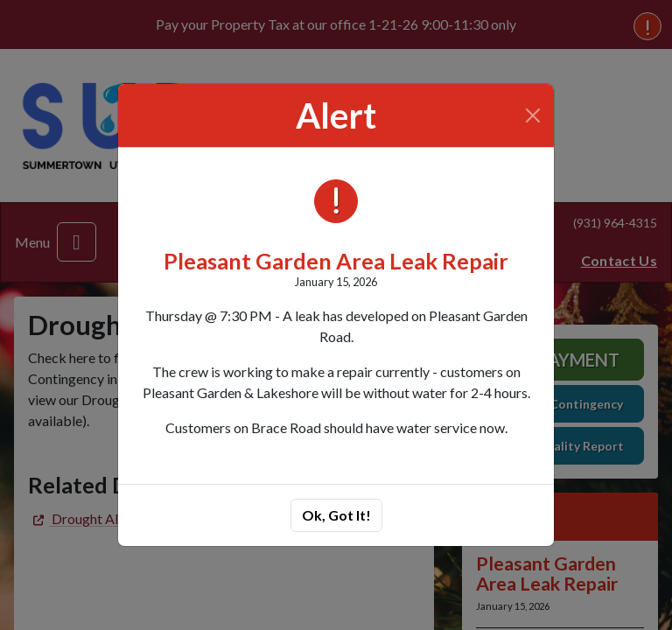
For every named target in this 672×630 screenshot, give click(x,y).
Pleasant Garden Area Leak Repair (336, 261)
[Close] (533, 115)
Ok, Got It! (336, 515)
